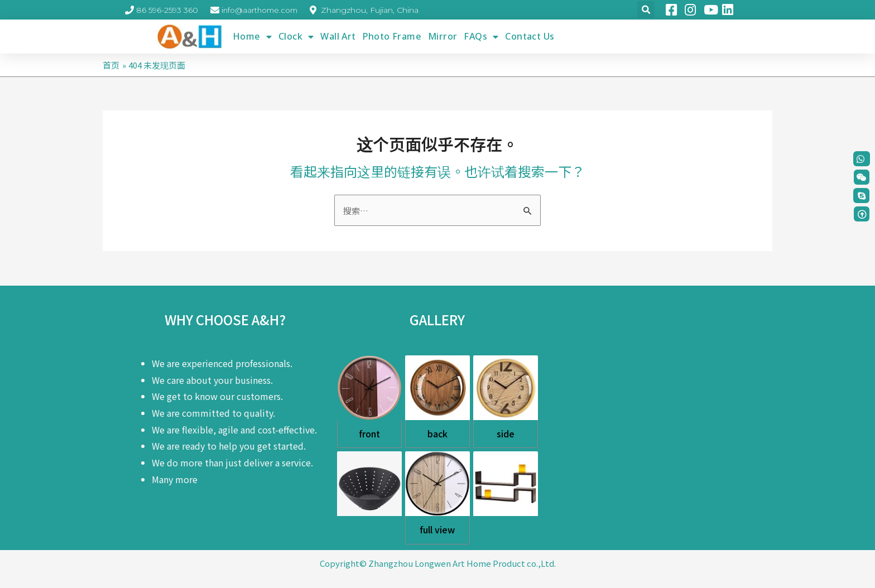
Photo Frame (392, 36)
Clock (296, 37)
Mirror (443, 36)
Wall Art (338, 36)
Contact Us (530, 36)
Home (252, 37)
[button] (862, 177)
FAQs (481, 37)
